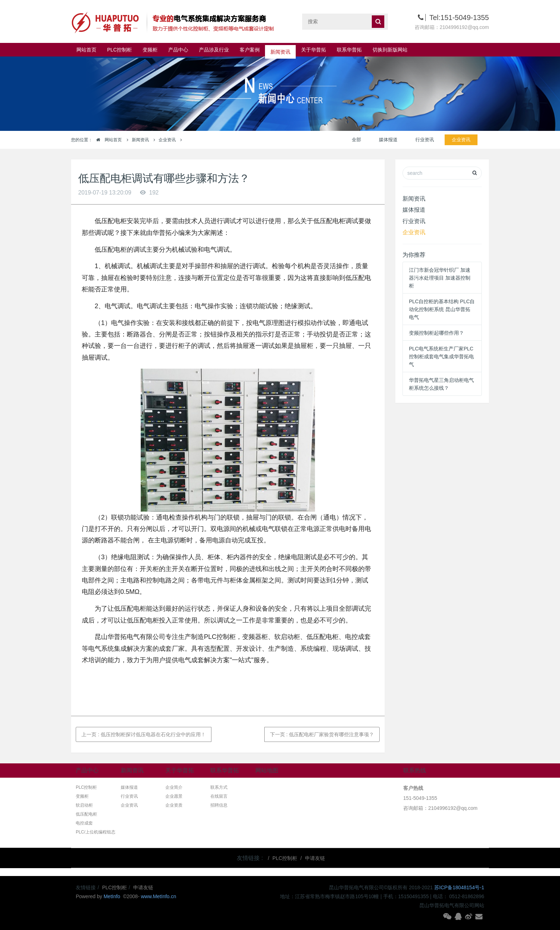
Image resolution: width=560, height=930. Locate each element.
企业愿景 (174, 796)
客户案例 (250, 50)
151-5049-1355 (420, 798)
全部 (356, 140)
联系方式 (219, 787)
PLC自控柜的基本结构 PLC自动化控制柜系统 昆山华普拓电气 (442, 309)
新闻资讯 (280, 50)
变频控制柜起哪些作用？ (436, 333)
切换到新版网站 (390, 50)
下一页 (322, 734)
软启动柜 (84, 805)
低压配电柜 (86, 814)
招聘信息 (219, 805)
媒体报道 (388, 140)
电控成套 (84, 823)
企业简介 (174, 787)
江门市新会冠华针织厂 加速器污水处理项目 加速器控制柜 (440, 278)
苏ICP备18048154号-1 (459, 887)
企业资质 (174, 805)
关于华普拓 (314, 50)
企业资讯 (167, 140)
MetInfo (113, 896)
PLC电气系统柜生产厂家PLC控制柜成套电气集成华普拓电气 (441, 356)
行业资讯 (425, 140)
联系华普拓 (349, 50)
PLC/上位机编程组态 (96, 832)
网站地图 (267, 770)
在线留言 (219, 796)
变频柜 (150, 50)
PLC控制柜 (119, 50)
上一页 (144, 734)
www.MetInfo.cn (158, 896)
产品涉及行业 (214, 50)
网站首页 (86, 50)
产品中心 (178, 50)
